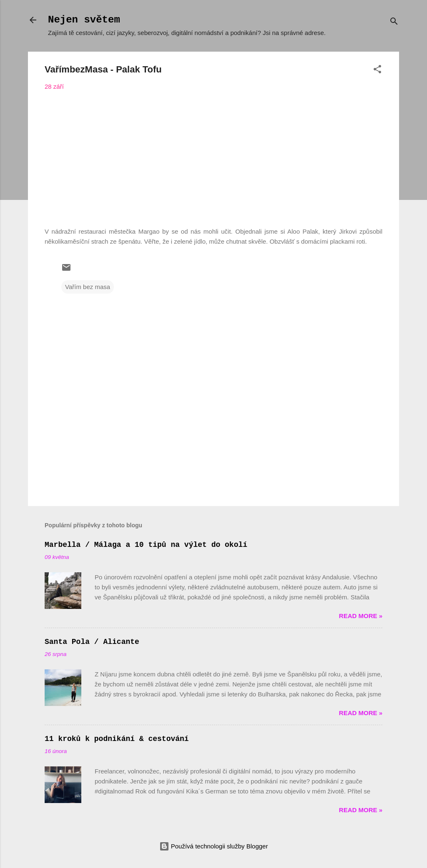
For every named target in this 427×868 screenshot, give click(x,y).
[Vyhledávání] (394, 23)
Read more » (361, 616)
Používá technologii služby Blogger (214, 846)
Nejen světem (84, 20)
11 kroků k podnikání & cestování (117, 739)
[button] (377, 71)
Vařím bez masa (88, 287)
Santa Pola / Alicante (92, 642)
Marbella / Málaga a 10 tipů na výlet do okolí (146, 545)
